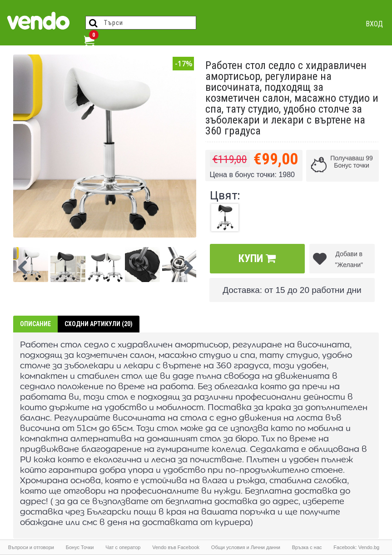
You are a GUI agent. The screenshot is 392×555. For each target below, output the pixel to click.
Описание (35, 324)
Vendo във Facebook (176, 547)
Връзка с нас (307, 547)
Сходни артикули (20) (99, 324)
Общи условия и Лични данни (246, 547)
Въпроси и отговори (31, 547)
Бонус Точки (80, 547)
